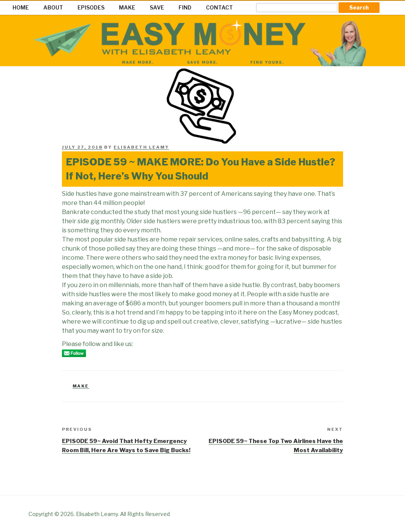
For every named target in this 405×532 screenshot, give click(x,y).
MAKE (127, 7)
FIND (185, 7)
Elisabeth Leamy (141, 147)
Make (81, 386)
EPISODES (91, 7)
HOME (21, 7)
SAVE (157, 7)
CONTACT (219, 7)
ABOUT (53, 7)
